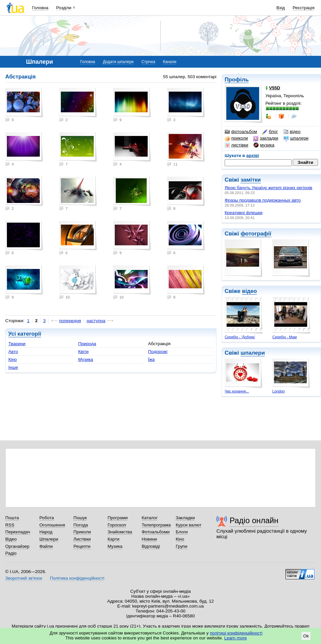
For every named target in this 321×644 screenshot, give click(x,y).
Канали (170, 62)
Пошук (80, 518)
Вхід (281, 8)
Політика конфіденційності (77, 578)
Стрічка (148, 62)
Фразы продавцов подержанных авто (263, 200)
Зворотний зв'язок (24, 578)
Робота (47, 518)
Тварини (17, 344)
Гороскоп (117, 525)
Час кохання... (237, 391)
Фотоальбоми (156, 532)
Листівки (82, 539)
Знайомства (120, 532)
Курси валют (188, 525)
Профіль (237, 80)
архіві (253, 155)
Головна (40, 8)
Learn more (236, 638)
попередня (70, 321)
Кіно (12, 359)
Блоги (182, 532)
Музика (86, 359)
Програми (118, 518)
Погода (81, 525)
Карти (113, 539)
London (279, 391)
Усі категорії (25, 334)
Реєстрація (304, 8)
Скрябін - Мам (284, 337)
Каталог (150, 518)
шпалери (296, 138)
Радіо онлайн (254, 520)
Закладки (185, 518)
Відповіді (151, 546)
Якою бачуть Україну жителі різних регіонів (269, 188)
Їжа (151, 359)
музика (264, 145)
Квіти (84, 352)
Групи (181, 546)
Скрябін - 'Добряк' (240, 337)
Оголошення (52, 525)
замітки (251, 180)
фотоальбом (241, 132)
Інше (13, 367)
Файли (46, 546)
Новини (149, 539)
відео (292, 132)
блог (270, 132)
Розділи (64, 8)
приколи (236, 138)
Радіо (11, 553)
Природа (87, 344)
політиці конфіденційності (236, 633)
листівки (236, 145)
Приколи (82, 532)
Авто (13, 352)
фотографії (256, 234)
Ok (306, 636)
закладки (266, 138)
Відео (11, 539)
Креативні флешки (244, 213)
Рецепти (82, 546)
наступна (96, 321)
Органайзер (17, 546)
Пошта (12, 518)
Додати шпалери (118, 62)
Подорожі (158, 352)
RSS (10, 525)
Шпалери (49, 539)
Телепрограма (156, 525)
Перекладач (18, 532)
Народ (46, 532)
